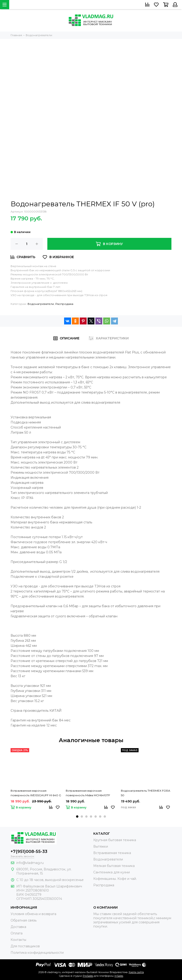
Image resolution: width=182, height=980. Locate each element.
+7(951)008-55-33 (29, 852)
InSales (119, 976)
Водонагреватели (41, 304)
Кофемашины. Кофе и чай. (115, 879)
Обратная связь (24, 920)
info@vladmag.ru (30, 863)
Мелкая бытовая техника (114, 866)
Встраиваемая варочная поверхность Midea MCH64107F (88, 793)
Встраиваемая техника (112, 853)
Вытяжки (101, 846)
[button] (77, 817)
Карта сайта (136, 972)
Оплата (17, 933)
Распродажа (64, 304)
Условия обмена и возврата (33, 914)
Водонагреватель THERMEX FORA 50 (146, 793)
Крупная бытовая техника (115, 840)
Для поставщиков (25, 946)
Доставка (18, 927)
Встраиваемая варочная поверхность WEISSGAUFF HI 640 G (36, 793)
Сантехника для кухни (112, 872)
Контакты (18, 940)
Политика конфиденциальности (37, 953)
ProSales (88, 976)
